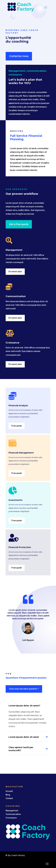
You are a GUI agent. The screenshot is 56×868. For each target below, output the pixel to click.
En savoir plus (15, 271)
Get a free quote (19, 224)
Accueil (9, 791)
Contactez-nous (19, 56)
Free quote (17, 426)
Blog (8, 795)
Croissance (11, 818)
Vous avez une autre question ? (24, 689)
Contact (9, 798)
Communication (13, 814)
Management (12, 811)
